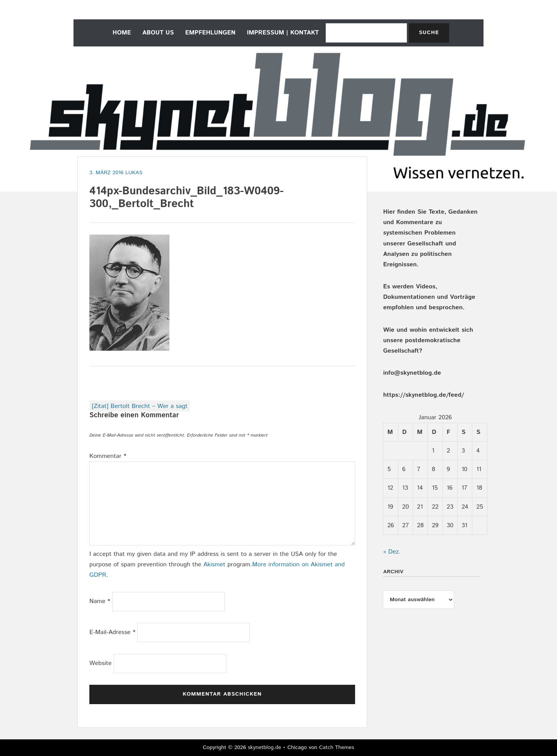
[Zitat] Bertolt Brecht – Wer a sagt (140, 406)
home (122, 33)
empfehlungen (210, 33)
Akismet (214, 565)
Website (101, 663)
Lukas (134, 173)
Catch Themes (337, 747)
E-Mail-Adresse (112, 632)
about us (158, 33)
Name (100, 601)
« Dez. (392, 552)
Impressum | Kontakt (283, 33)
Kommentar (108, 456)
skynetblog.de (265, 747)
